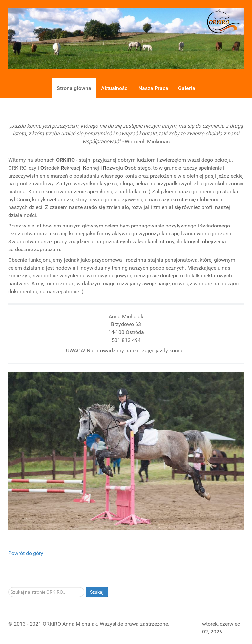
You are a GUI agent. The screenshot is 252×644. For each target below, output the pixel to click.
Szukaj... (8, 587)
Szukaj (97, 592)
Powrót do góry (26, 553)
